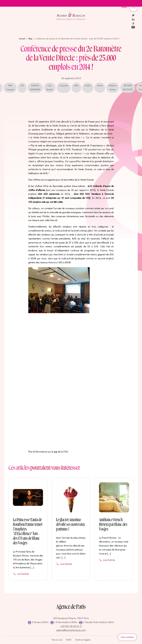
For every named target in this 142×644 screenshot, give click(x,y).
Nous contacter (127, 637)
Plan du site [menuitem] (57, 640)
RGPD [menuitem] (69, 640)
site (56, 452)
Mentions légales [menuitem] (83, 640)
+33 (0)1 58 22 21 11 (71, 626)
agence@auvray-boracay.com (71, 630)
